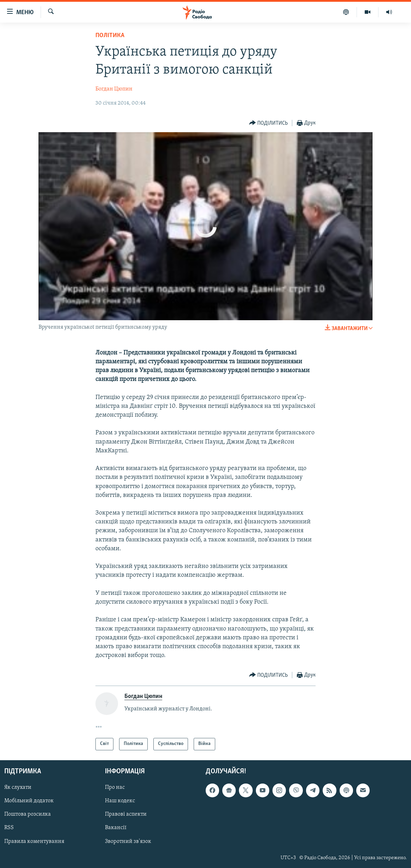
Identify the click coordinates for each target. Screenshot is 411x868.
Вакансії (116, 828)
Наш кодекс (120, 801)
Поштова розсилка (28, 814)
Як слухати (18, 787)
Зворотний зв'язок (128, 841)
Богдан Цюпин (114, 89)
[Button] (269, 123)
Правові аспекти (126, 814)
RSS (9, 828)
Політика (110, 36)
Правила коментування (34, 841)
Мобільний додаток (29, 801)
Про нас (115, 787)
